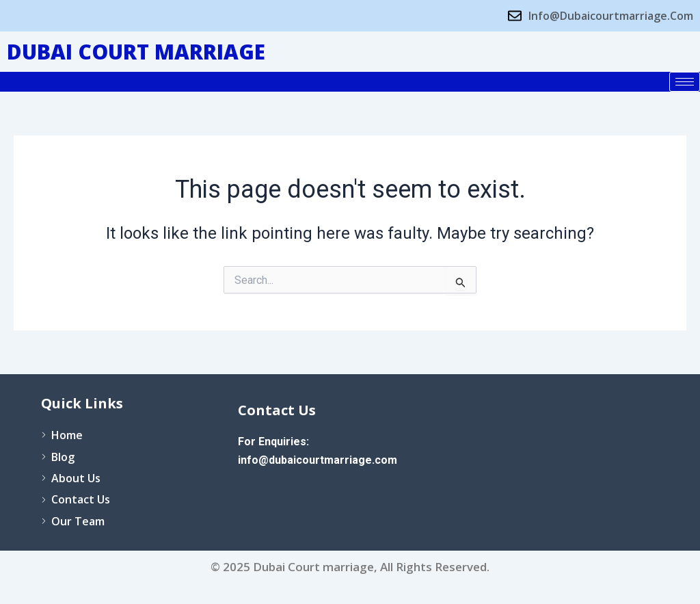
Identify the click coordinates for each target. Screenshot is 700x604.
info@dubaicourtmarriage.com (318, 460)
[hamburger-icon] (685, 82)
